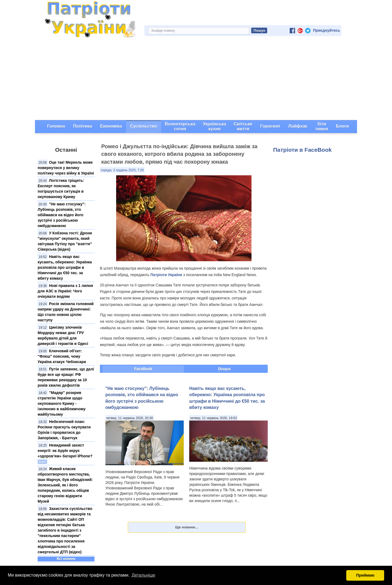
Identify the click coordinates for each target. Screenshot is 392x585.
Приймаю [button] (365, 575)
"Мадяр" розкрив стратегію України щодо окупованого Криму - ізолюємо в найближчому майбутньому (62, 403)
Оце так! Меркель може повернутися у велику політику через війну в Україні (66, 168)
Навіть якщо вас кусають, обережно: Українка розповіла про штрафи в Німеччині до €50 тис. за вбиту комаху (65, 267)
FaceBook (143, 369)
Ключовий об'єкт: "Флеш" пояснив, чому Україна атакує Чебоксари (62, 356)
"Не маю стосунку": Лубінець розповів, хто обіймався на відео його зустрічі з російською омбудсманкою (62, 215)
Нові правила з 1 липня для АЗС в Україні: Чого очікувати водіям (65, 291)
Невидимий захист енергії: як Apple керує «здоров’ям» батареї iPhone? (65, 451)
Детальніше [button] (143, 575)
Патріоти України (166, 275)
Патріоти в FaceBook (302, 150)
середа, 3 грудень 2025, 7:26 (122, 170)
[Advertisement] (196, 79)
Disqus (225, 369)
